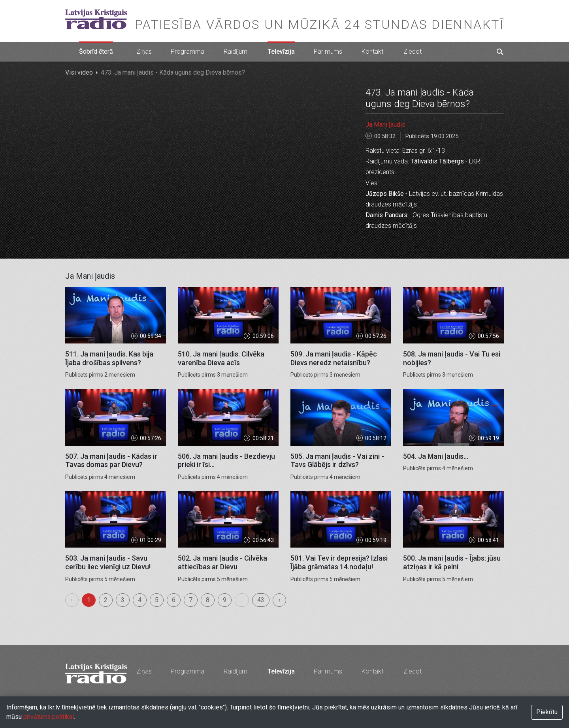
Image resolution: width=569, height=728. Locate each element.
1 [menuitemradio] (89, 600)
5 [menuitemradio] (157, 600)
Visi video (79, 72)
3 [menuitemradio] (123, 600)
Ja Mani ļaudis (385, 125)
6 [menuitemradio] (174, 600)
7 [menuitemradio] (191, 600)
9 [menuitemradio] (225, 600)
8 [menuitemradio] (208, 600)
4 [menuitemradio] (140, 600)
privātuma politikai (49, 717)
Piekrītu (547, 712)
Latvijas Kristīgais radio (96, 19)
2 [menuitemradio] (106, 600)
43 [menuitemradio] (261, 600)
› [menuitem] (280, 600)
